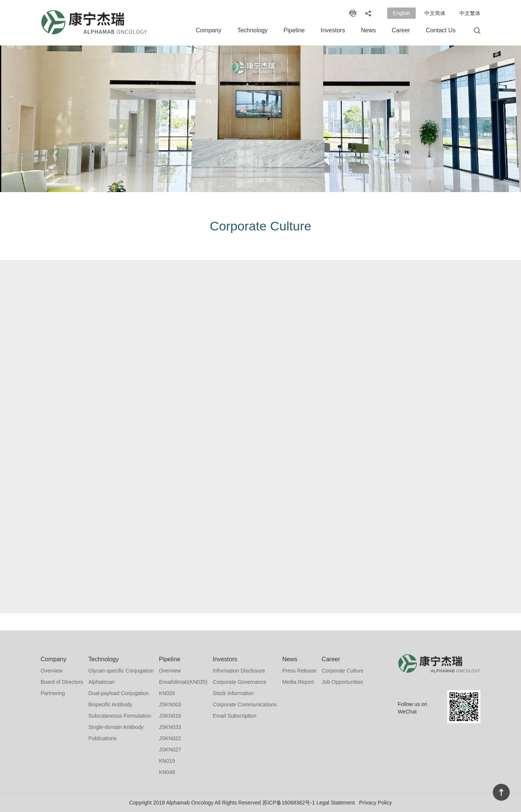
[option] (260, 119)
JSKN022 (170, 738)
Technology (252, 30)
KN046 (167, 772)
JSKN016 (170, 716)
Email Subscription (235, 716)
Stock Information (233, 693)
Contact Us (441, 30)
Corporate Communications (245, 704)
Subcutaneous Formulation (120, 716)
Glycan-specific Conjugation (121, 671)
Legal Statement (336, 803)
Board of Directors (62, 682)
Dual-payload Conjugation (119, 693)
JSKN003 (170, 704)
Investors (333, 30)
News (368, 30)
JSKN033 (170, 727)
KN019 (167, 761)
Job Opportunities (342, 682)
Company (209, 30)
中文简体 (435, 13)
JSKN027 (170, 750)
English (401, 13)
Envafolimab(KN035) (183, 682)
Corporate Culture (343, 671)
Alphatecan (101, 682)
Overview (51, 671)
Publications (103, 738)
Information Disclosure (239, 671)
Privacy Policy (375, 803)
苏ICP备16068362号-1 (289, 803)
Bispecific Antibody (110, 704)
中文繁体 (470, 13)
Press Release (299, 671)
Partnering (53, 693)
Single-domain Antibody (116, 727)
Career (401, 30)
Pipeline (294, 30)
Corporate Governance (239, 682)
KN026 (167, 693)
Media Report (298, 682)
